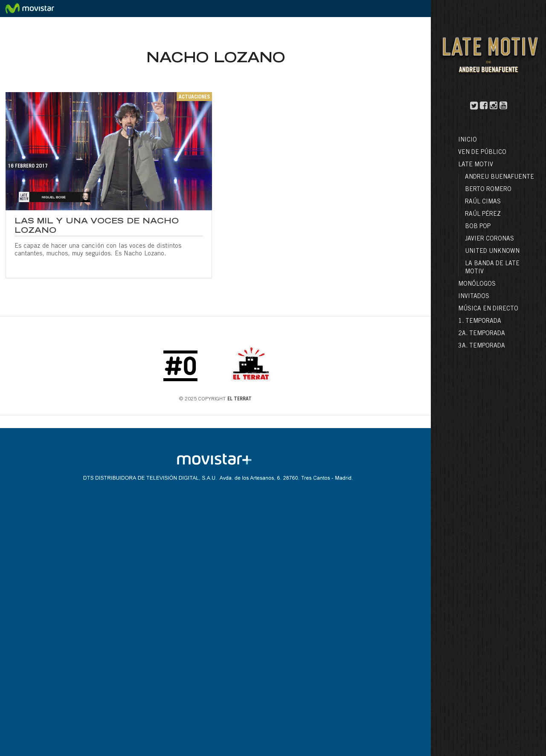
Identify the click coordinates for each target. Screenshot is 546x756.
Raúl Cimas (483, 202)
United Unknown (492, 252)
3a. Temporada (482, 346)
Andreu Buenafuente (500, 177)
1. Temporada (480, 322)
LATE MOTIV (476, 165)
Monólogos (477, 284)
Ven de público (482, 153)
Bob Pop (478, 227)
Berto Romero (488, 190)
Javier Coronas (489, 239)
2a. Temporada (482, 334)
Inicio (468, 140)
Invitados (474, 297)
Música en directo (488, 309)
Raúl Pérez (483, 214)
